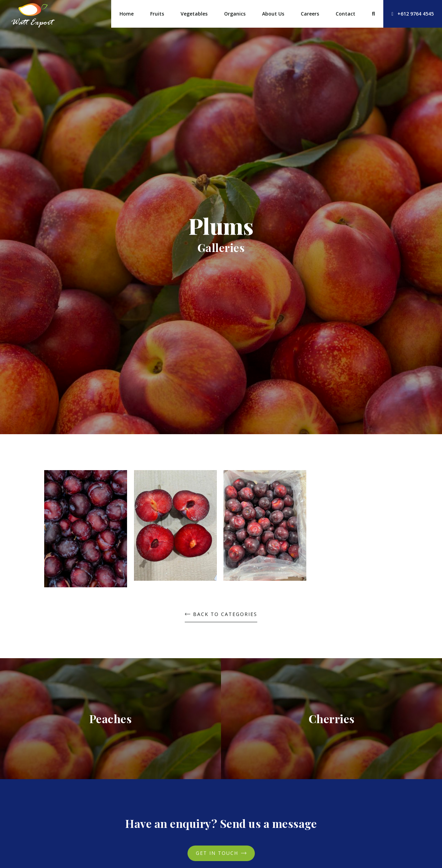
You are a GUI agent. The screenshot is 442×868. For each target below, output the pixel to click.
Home (127, 14)
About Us (273, 14)
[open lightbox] (86, 531)
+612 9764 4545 (413, 14)
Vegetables (194, 14)
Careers (310, 14)
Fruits (157, 14)
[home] (33, 14)
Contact (345, 14)
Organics (235, 14)
